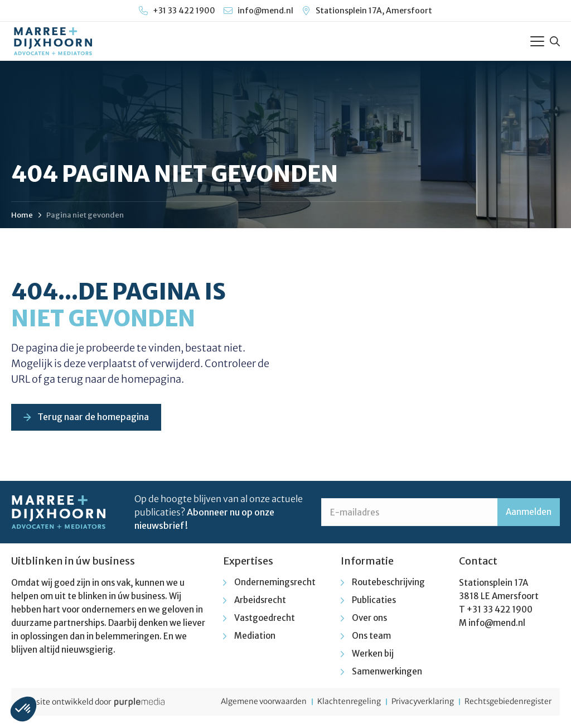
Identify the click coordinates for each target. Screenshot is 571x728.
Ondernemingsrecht (275, 583)
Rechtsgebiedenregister (507, 703)
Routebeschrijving (388, 583)
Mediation (255, 637)
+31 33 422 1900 (500, 611)
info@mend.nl (497, 624)
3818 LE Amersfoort (499, 597)
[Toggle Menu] (537, 41)
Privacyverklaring (416, 703)
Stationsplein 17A (493, 584)
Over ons (369, 619)
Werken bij (373, 655)
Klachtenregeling (339, 703)
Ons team (371, 637)
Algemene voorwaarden (250, 703)
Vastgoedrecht (265, 619)
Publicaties (374, 601)
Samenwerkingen (387, 672)
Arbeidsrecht (260, 601)
